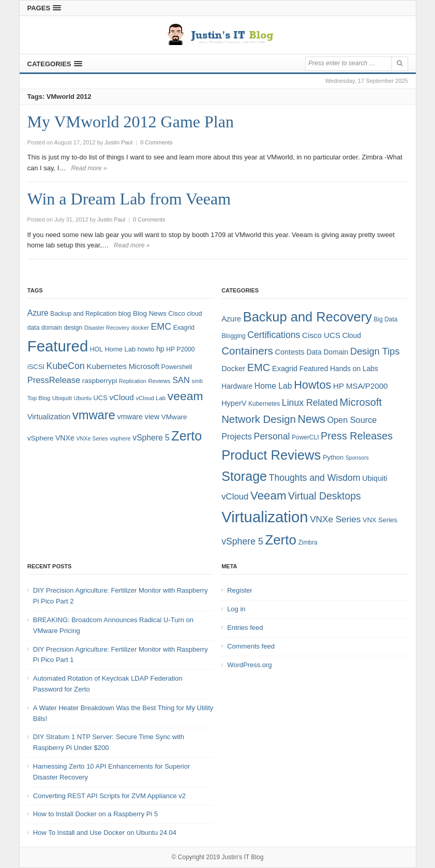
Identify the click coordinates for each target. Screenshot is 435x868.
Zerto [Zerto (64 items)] (186, 436)
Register (239, 590)
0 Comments (156, 142)
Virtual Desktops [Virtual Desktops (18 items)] (325, 496)
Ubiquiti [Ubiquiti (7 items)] (62, 398)
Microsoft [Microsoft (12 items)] (144, 366)
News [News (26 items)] (312, 419)
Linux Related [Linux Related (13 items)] (310, 403)
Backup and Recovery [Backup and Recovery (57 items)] (307, 317)
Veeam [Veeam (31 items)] (268, 496)
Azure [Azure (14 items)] (38, 313)
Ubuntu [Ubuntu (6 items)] (83, 398)
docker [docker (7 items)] (140, 328)
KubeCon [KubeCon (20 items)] (66, 366)
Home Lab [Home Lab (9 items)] (120, 349)
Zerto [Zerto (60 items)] (280, 540)
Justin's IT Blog (243, 857)
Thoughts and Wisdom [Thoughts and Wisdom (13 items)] (315, 478)
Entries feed (245, 628)
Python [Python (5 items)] (333, 457)
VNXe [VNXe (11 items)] (65, 438)
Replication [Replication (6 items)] (133, 381)
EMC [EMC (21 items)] (259, 367)
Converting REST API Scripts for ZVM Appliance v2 (109, 796)
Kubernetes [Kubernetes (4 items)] (264, 404)
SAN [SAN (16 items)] (181, 380)
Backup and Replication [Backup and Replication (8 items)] (83, 314)
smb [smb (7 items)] (198, 381)
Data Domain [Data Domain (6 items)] (327, 352)
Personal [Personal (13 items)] (272, 436)
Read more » (89, 168)
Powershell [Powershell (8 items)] (177, 367)
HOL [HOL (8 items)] (96, 349)
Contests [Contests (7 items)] (290, 352)
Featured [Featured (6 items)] (314, 369)
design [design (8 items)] (73, 328)
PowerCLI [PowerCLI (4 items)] (305, 437)
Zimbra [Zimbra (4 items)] (307, 542)
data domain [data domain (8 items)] (45, 328)
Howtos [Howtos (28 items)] (312, 385)
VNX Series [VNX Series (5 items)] (380, 520)
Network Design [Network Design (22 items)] (259, 419)
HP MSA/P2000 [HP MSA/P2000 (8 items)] (361, 386)
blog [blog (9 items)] (125, 313)
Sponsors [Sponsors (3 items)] (357, 458)
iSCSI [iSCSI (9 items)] (36, 367)
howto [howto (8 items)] (146, 349)
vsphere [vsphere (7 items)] (120, 438)
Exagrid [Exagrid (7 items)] (285, 369)
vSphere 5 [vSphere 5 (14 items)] (151, 438)
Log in (236, 609)
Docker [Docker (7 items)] (233, 369)
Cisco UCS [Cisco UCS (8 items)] (321, 335)
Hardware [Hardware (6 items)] (237, 386)
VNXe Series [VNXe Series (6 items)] (92, 438)
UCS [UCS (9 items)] (101, 398)
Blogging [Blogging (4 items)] (233, 336)
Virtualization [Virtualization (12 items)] (49, 417)
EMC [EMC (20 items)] (161, 327)
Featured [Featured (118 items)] (58, 346)
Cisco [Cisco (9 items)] (176, 313)
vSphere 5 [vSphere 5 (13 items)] (242, 541)
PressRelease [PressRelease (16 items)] (54, 380)
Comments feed (251, 646)
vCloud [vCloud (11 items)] (235, 497)
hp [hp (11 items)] (160, 349)
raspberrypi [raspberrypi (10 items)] (100, 381)
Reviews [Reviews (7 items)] (159, 381)
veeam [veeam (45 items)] (185, 396)
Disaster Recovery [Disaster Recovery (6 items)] (107, 328)
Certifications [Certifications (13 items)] (274, 335)
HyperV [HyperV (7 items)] (234, 403)
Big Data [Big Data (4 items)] (386, 319)
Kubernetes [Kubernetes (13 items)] (107, 366)
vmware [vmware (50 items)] (94, 415)
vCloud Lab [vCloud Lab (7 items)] (151, 398)
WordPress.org (249, 665)
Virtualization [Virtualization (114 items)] (265, 517)
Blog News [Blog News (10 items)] (150, 313)
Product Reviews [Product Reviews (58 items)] (271, 455)
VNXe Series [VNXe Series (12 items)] (335, 519)
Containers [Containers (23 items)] (247, 351)
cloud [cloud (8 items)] (194, 314)
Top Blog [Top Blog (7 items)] (39, 398)
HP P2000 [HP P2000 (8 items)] (180, 349)
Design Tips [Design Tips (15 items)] (375, 351)
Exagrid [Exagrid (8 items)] (184, 328)
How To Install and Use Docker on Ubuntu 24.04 (105, 833)
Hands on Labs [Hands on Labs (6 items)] (354, 369)
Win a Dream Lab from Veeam (129, 199)
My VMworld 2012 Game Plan (131, 122)
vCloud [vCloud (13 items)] (121, 397)
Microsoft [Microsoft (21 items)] (361, 402)
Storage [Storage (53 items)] (244, 476)
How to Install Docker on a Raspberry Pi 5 (95, 814)
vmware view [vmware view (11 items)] (138, 417)
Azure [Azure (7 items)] (231, 319)
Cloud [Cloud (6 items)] (352, 335)
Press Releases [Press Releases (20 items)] (357, 436)
